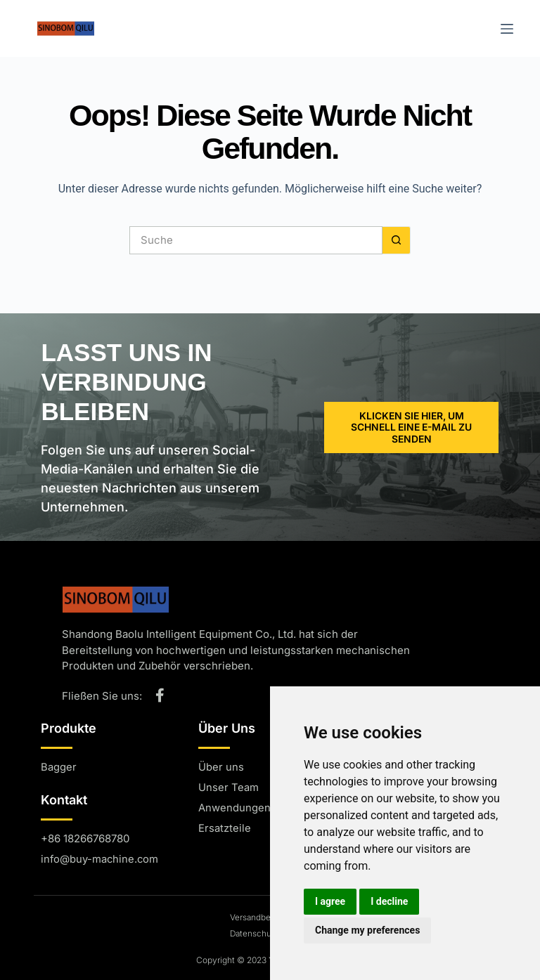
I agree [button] (330, 901)
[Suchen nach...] (256, 240)
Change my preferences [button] (367, 930)
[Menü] (507, 29)
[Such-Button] (397, 240)
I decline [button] (389, 901)
